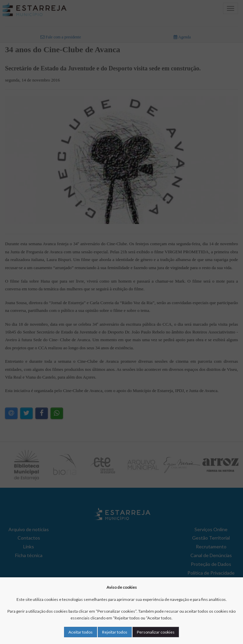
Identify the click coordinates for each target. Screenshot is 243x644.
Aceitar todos (81, 632)
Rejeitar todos (115, 632)
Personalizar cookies (156, 632)
